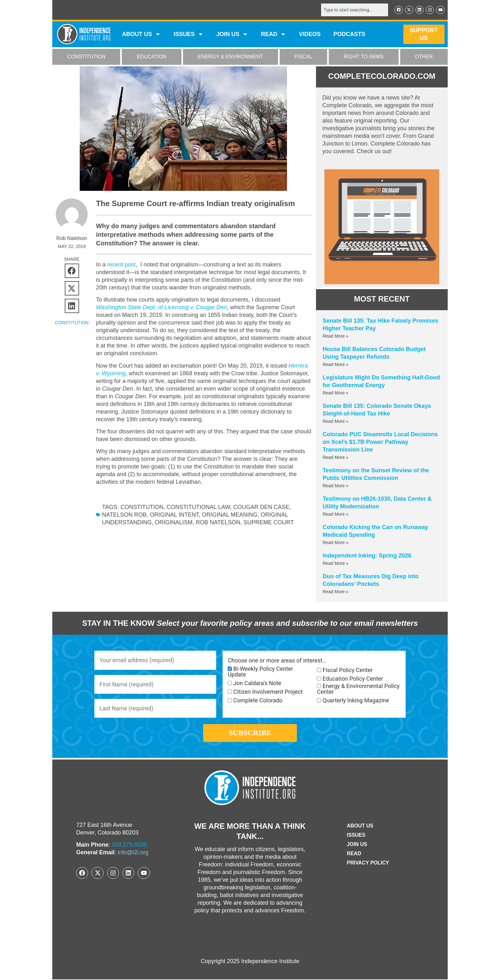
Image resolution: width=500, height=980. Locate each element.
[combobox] (354, 10)
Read (354, 854)
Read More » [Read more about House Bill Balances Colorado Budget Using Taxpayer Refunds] (336, 364)
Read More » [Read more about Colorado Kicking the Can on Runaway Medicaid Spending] (336, 542)
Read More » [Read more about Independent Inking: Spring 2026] (336, 563)
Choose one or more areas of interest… (277, 661)
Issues (188, 34)
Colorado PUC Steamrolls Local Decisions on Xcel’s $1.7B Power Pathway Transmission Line (380, 442)
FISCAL (304, 57)
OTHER (424, 57)
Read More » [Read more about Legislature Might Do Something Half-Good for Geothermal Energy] (336, 393)
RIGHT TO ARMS (364, 57)
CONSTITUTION (86, 57)
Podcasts (349, 34)
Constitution (142, 507)
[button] (72, 271)
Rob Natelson (218, 522)
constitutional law (199, 507)
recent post (121, 265)
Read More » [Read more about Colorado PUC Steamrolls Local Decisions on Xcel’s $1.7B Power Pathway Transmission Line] (336, 457)
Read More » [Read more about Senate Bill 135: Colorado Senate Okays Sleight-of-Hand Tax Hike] (336, 421)
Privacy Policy (368, 863)
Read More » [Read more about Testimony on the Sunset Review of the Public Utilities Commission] (336, 486)
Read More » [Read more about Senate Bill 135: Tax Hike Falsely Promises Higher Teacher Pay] (336, 336)
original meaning (230, 515)
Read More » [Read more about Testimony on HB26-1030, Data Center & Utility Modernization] (336, 514)
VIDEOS (310, 34)
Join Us (357, 845)
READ (273, 34)
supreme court (269, 522)
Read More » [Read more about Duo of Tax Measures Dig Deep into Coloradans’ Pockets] (336, 592)
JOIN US (232, 34)
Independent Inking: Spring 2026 (367, 556)
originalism (174, 522)
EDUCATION (152, 57)
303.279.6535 (129, 846)
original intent (174, 515)
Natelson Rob (124, 515)
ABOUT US (141, 34)
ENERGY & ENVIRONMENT (230, 57)
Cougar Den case (261, 507)
